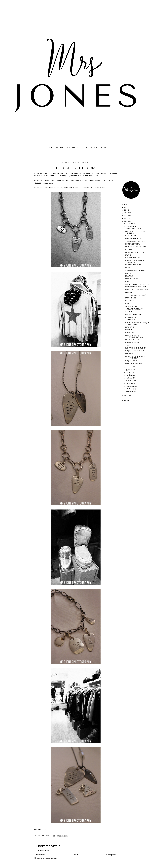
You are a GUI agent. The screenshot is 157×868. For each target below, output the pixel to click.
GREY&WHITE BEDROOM (133, 238)
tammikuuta (130, 392)
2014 (126, 216)
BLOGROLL (105, 148)
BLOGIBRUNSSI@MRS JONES (134, 252)
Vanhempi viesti (111, 855)
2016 (126, 210)
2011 (126, 395)
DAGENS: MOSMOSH (132, 343)
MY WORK (94, 148)
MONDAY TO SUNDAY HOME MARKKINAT (135, 261)
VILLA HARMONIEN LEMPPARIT (135, 270)
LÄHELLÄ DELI (130, 301)
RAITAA (128, 268)
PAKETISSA (129, 292)
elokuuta (129, 372)
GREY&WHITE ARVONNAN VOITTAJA (137, 284)
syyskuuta (129, 370)
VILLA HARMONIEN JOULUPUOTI (136, 241)
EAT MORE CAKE (131, 298)
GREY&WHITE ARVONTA (133, 314)
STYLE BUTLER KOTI (132, 306)
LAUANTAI (129, 255)
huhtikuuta (129, 383)
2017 (126, 207)
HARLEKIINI (129, 273)
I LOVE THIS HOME (131, 236)
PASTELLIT (129, 330)
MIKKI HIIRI (129, 250)
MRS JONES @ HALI (131, 361)
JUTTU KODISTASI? (72, 148)
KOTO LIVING (130, 327)
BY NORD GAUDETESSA (133, 340)
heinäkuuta (130, 375)
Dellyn (103, 173)
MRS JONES (59, 148)
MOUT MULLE (130, 281)
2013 (126, 218)
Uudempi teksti (40, 855)
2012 (126, 221)
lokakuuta (129, 367)
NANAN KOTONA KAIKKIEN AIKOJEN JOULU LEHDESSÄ (137, 324)
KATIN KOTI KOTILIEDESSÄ (134, 363)
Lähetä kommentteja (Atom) (47, 858)
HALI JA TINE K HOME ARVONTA (136, 348)
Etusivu (75, 855)
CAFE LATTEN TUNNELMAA (134, 309)
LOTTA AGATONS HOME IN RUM (136, 287)
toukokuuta (130, 381)
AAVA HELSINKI (130, 320)
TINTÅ (127, 345)
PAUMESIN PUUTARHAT (133, 265)
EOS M (127, 303)
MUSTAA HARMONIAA (133, 258)
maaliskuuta (130, 386)
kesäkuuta (129, 378)
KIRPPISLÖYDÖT (131, 333)
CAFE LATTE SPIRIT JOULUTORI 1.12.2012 (135, 232)
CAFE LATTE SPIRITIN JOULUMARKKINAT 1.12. (134, 336)
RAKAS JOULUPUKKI (132, 279)
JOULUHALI (129, 276)
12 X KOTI (85, 148)
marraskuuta (130, 226)
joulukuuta (129, 223)
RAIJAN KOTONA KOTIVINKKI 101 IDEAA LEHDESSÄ (136, 357)
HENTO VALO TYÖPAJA (133, 244)
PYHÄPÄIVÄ (129, 354)
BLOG (50, 148)
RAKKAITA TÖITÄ (131, 317)
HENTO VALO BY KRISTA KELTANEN (137, 290)
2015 (126, 213)
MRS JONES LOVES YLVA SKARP (135, 351)
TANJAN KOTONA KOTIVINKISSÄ (136, 295)
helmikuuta (130, 389)
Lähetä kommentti (43, 851)
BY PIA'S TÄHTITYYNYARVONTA (136, 247)
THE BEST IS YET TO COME (134, 229)
